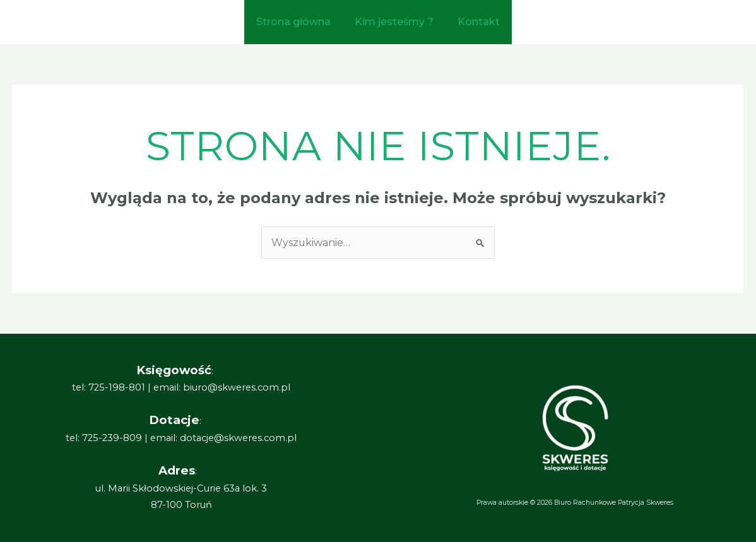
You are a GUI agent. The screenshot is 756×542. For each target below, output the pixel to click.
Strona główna (297, 22)
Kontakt (475, 22)
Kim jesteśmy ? (394, 22)
